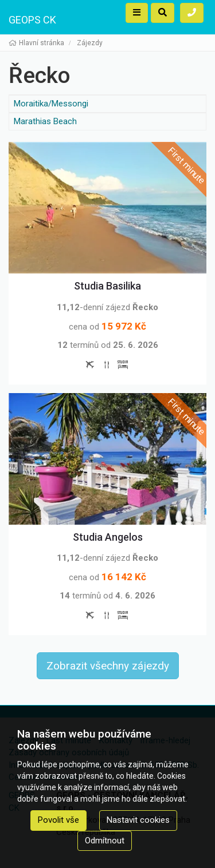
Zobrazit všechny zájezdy (108, 666)
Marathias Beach (45, 121)
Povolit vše (58, 820)
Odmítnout (105, 841)
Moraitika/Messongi (51, 104)
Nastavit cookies (138, 820)
